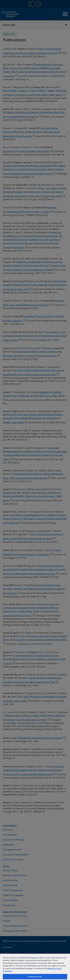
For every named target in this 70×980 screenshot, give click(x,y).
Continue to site (35, 977)
